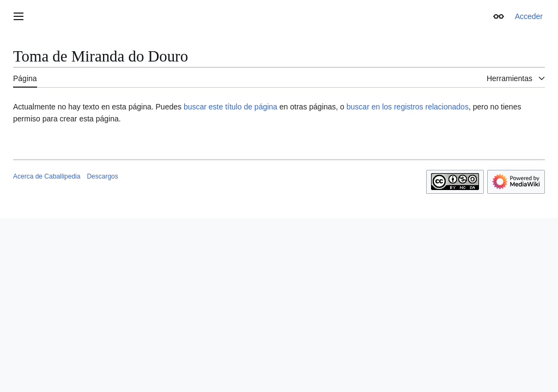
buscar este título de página (231, 107)
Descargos (102, 176)
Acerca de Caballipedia (47, 176)
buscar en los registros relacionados (408, 107)
